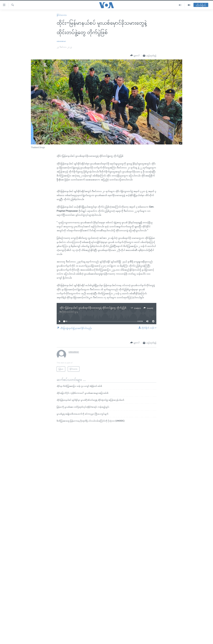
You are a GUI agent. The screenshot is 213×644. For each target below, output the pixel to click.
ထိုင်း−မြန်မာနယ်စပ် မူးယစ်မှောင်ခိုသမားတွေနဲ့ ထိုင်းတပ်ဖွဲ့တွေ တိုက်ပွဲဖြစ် (93, 308)
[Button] (135, 55)
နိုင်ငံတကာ (62, 15)
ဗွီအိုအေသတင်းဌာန (70, 312)
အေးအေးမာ (61, 41)
